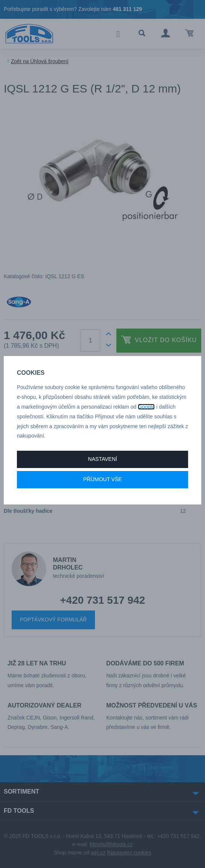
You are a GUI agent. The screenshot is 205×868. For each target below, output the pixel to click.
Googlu (146, 407)
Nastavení (102, 459)
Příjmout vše (102, 479)
